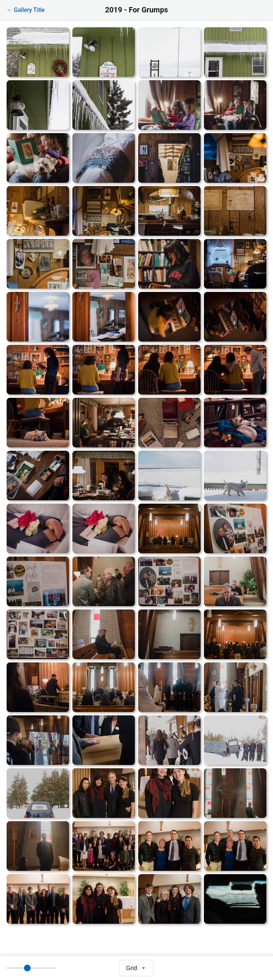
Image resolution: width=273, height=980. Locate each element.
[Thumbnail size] (31, 968)
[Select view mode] (136, 968)
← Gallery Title (26, 10)
